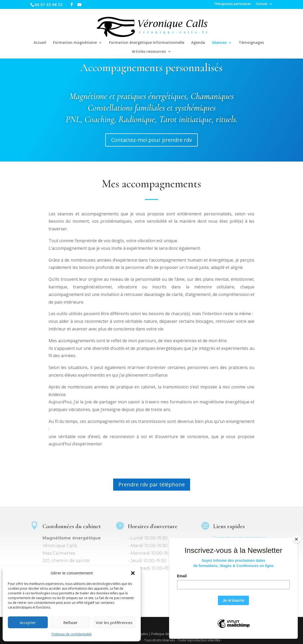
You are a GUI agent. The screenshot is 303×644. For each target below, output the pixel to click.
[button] (133, 573)
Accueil (40, 43)
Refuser (70, 622)
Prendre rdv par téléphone (152, 484)
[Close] (296, 539)
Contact (262, 4)
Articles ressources (149, 52)
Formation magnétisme (75, 43)
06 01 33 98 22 (49, 4)
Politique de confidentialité (72, 634)
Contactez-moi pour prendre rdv (151, 140)
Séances (219, 43)
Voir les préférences (114, 622)
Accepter (28, 622)
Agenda (198, 43)
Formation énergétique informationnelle (147, 43)
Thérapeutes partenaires (232, 4)
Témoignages (251, 43)
